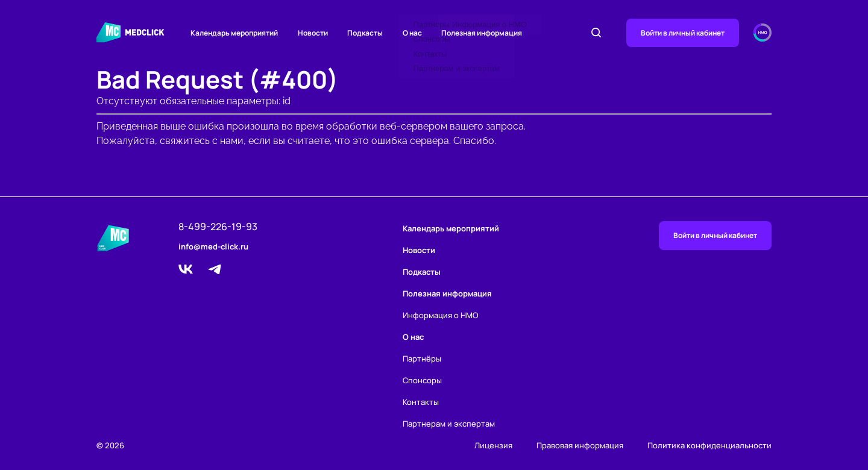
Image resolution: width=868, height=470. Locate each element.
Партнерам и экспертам (449, 424)
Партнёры (422, 359)
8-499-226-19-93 (218, 227)
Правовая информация (580, 446)
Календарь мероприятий (234, 33)
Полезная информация (482, 33)
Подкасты (365, 33)
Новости (313, 33)
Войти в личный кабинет (683, 33)
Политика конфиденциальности (709, 446)
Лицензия (493, 446)
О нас (412, 33)
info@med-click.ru (213, 247)
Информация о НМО (441, 315)
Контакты (421, 402)
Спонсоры (422, 380)
